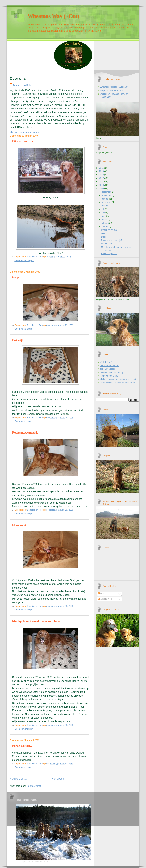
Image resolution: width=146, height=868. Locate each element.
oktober (105, 199)
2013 (102, 175)
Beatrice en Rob (22, 85)
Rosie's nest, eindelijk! (25, 433)
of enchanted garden (110, 365)
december (106, 192)
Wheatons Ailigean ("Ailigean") (114, 87)
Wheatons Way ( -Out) (53, 16)
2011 (102, 182)
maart (104, 219)
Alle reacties (105, 599)
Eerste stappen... (22, 746)
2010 (102, 185)
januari (105, 227)
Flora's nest (19, 525)
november (106, 195)
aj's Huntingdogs (108, 369)
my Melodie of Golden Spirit (113, 372)
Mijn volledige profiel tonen (24, 132)
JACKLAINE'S (107, 362)
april (104, 216)
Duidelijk (18, 340)
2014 (102, 171)
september (107, 202)
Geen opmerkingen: (24, 260)
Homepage (58, 779)
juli (103, 209)
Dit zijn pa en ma (22, 141)
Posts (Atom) (34, 786)
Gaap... (16, 277)
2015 (102, 168)
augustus (106, 206)
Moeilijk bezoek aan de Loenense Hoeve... (37, 621)
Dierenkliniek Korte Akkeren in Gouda (117, 383)
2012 (102, 178)
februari (105, 223)
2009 (102, 189)
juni (103, 213)
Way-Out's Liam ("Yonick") (112, 90)
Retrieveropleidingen (110, 376)
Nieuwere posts (18, 779)
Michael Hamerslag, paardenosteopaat (118, 379)
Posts (102, 594)
